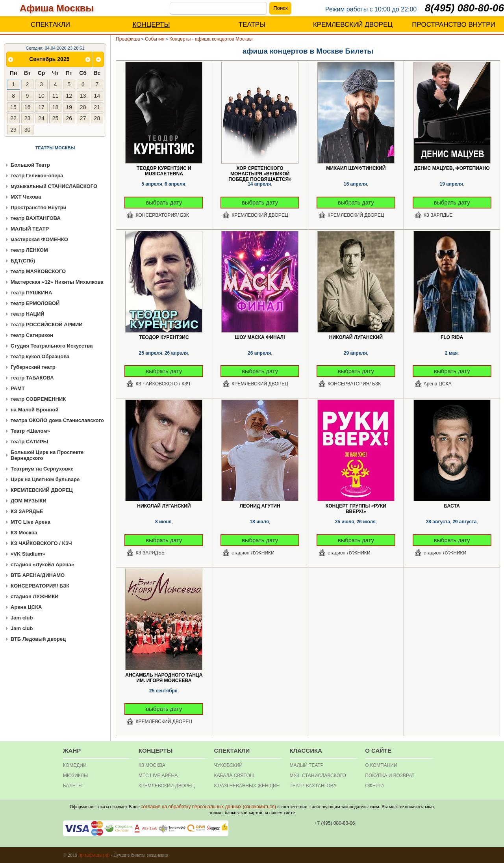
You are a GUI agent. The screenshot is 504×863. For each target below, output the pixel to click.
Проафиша (128, 39)
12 (69, 96)
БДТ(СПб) (23, 261)
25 (56, 118)
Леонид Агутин (260, 506)
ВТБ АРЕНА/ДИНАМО (38, 575)
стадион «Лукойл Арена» (42, 564)
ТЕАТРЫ (252, 25)
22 (13, 118)
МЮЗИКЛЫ (75, 776)
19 (69, 107)
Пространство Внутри (39, 207)
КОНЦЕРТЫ (151, 25)
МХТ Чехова (26, 197)
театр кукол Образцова (40, 356)
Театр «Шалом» (30, 431)
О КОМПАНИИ (381, 765)
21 (97, 107)
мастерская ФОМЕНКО (39, 239)
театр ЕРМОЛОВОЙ (35, 303)
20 (83, 107)
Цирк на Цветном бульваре (45, 479)
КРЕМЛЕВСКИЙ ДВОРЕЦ (353, 25)
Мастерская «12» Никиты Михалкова (57, 282)
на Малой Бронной (34, 410)
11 (56, 96)
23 (28, 118)
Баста (452, 506)
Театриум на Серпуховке (42, 469)
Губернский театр (33, 367)
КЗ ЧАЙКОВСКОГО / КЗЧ (41, 543)
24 (41, 118)
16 (28, 107)
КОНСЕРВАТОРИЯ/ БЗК (40, 586)
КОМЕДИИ (75, 765)
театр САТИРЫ (29, 442)
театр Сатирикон (32, 335)
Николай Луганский (356, 337)
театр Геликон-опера (37, 176)
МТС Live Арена (31, 522)
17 (41, 107)
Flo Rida (452, 337)
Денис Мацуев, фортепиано (452, 168)
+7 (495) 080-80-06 (334, 823)
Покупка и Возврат (390, 776)
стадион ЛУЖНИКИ (34, 596)
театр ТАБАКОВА (32, 378)
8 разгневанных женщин (247, 786)
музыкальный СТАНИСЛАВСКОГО (54, 186)
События (155, 39)
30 (28, 130)
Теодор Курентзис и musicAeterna (164, 168)
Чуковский (228, 765)
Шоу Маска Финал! (260, 337)
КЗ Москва (24, 533)
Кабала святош (234, 776)
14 (97, 96)
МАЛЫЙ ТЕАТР (30, 229)
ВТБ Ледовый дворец (38, 639)
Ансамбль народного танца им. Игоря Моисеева (164, 675)
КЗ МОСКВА (152, 765)
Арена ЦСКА (26, 607)
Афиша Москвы (57, 8)
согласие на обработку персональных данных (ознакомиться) (208, 807)
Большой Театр (30, 165)
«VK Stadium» (28, 554)
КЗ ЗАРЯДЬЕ (27, 511)
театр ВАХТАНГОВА (36, 218)
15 (13, 107)
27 (83, 118)
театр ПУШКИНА (31, 293)
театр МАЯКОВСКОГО (38, 271)
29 (13, 130)
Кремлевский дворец (167, 786)
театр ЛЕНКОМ (29, 250)
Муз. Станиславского (318, 776)
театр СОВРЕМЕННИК (38, 399)
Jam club (22, 618)
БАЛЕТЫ (73, 786)
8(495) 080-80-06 (464, 8)
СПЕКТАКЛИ (50, 25)
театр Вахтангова (313, 786)
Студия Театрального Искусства (52, 346)
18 (56, 107)
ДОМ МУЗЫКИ (29, 501)
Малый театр (306, 765)
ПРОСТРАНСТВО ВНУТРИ (454, 25)
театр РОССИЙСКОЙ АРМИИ (47, 325)
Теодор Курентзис (164, 337)
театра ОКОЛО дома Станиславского (57, 420)
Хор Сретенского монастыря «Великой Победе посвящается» (260, 168)
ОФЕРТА (375, 786)
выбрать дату (164, 203)
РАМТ (18, 388)
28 (97, 118)
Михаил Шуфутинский (356, 168)
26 (69, 118)
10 (41, 96)
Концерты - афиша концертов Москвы (211, 39)
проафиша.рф (94, 855)
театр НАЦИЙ (28, 314)
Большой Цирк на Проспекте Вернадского (47, 455)
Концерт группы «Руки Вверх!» (356, 506)
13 (83, 96)
